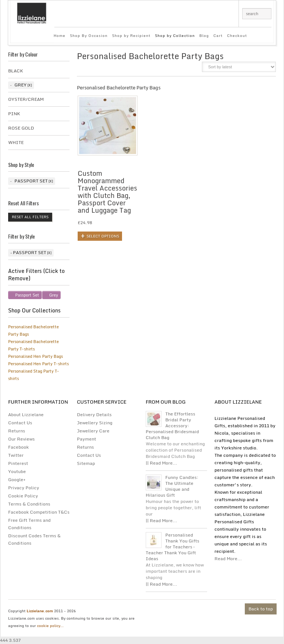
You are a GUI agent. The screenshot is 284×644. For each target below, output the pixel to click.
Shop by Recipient (131, 35)
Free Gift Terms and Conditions (29, 524)
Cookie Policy (23, 496)
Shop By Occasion (89, 35)
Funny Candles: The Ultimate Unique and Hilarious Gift (172, 486)
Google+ (17, 479)
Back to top (261, 609)
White (16, 142)
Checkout (237, 35)
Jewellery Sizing (95, 423)
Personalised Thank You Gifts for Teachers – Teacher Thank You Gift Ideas (173, 547)
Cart (218, 35)
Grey (21, 85)
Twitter (16, 455)
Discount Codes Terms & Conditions (34, 539)
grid (179, 69)
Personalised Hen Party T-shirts (38, 364)
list (191, 69)
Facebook (18, 447)
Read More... (228, 559)
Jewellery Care (93, 431)
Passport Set (31, 181)
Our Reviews (21, 439)
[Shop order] (239, 67)
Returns (17, 431)
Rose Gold (21, 128)
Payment (87, 439)
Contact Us (20, 423)
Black (16, 71)
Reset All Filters (30, 217)
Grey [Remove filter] (54, 295)
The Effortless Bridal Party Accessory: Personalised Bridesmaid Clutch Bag (172, 426)
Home (60, 35)
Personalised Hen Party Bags (35, 356)
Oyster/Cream (26, 99)
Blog (204, 35)
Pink (14, 114)
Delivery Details (94, 415)
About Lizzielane (26, 415)
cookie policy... (50, 626)
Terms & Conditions (29, 504)
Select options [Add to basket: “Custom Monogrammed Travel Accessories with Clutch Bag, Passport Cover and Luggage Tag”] (103, 236)
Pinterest (18, 463)
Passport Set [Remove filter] (27, 295)
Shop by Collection (175, 35)
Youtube (17, 471)
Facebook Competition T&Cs (39, 512)
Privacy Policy (24, 488)
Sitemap (86, 463)
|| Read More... (161, 463)
